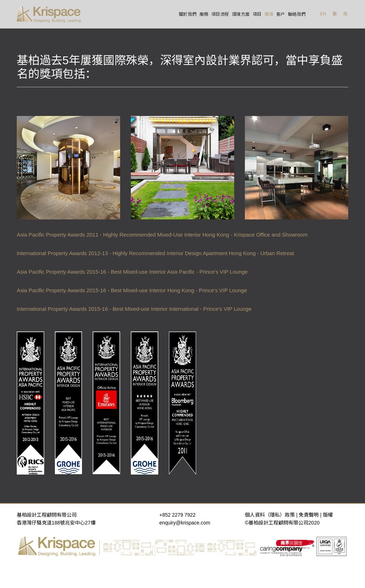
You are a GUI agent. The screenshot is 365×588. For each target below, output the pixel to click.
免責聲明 (309, 515)
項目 (257, 14)
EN (323, 14)
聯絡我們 (297, 14)
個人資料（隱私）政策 (270, 515)
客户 (281, 14)
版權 (328, 515)
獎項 (269, 14)
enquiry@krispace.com (185, 523)
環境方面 (241, 14)
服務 (204, 14)
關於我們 (188, 14)
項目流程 (220, 14)
